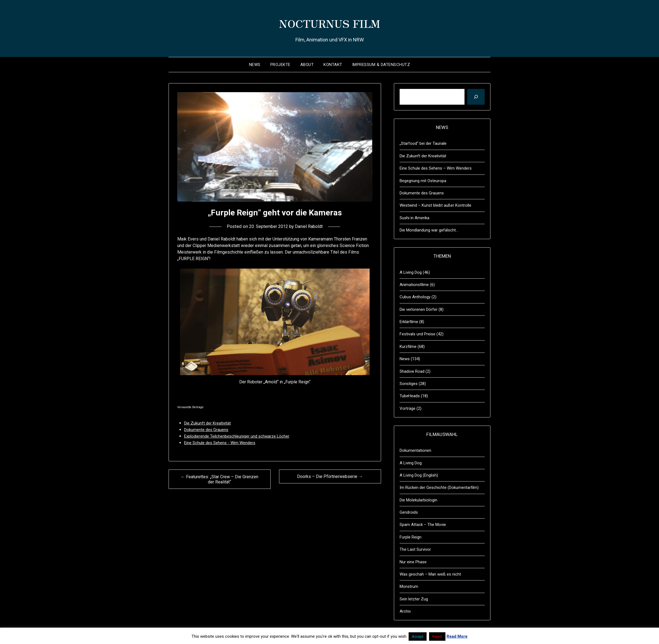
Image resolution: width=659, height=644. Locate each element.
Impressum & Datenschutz (381, 65)
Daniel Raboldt (310, 226)
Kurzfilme (408, 347)
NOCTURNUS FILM (330, 22)
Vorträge (408, 408)
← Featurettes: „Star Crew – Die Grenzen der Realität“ (219, 479)
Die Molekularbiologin (418, 500)
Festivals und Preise (417, 334)
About (307, 65)
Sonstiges (409, 384)
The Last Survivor (415, 549)
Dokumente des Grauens (422, 193)
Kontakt (333, 65)
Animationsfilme (414, 285)
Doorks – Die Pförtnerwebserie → (330, 476)
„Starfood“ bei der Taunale (423, 143)
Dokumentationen (415, 450)
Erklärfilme (409, 322)
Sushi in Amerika (414, 218)
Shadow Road (412, 371)
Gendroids (409, 512)
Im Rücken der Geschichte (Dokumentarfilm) (439, 487)
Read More (457, 636)
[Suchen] (476, 97)
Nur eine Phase (413, 562)
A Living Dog (411, 272)
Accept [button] (418, 637)
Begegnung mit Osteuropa (423, 181)
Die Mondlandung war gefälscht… (429, 230)
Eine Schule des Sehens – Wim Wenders (436, 168)
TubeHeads (410, 396)
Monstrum (409, 586)
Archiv (405, 611)
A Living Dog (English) (419, 475)
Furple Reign (411, 537)
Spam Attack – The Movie (423, 525)
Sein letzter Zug (414, 599)
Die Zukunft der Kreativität (423, 156)
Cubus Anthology (415, 297)
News (255, 65)
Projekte (280, 65)
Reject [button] (437, 637)
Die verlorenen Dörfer (419, 309)
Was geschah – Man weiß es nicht (430, 574)
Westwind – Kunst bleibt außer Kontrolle (435, 205)
